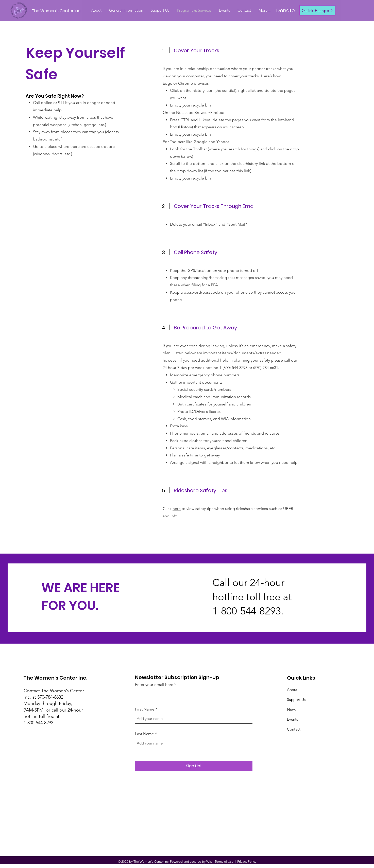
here (177, 509)
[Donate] (286, 10)
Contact (294, 729)
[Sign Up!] (194, 766)
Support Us (296, 699)
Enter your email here (154, 685)
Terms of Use (224, 862)
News (292, 709)
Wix (209, 862)
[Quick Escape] (317, 10)
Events (292, 719)
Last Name (144, 734)
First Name (145, 709)
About (292, 690)
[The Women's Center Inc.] (57, 11)
